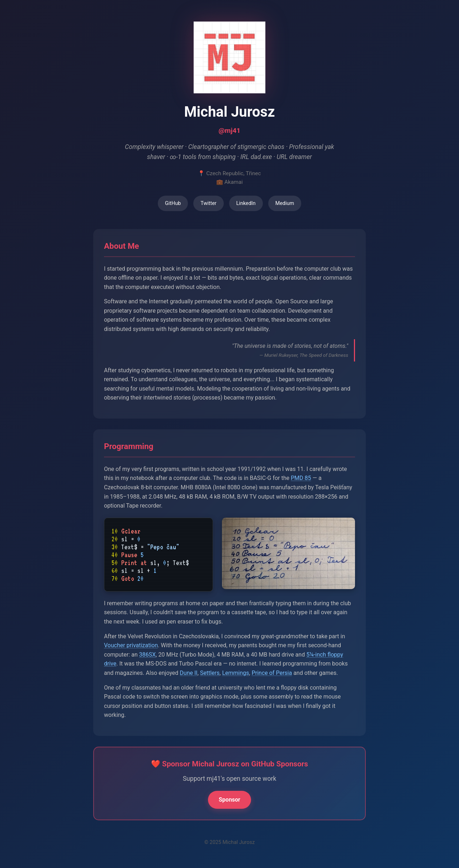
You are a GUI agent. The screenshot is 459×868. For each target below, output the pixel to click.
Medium (285, 203)
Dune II (188, 673)
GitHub (173, 203)
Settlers (210, 673)
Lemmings (235, 673)
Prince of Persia (272, 673)
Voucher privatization (131, 645)
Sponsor (229, 800)
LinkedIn (246, 203)
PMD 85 (301, 478)
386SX (148, 655)
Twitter (208, 203)
